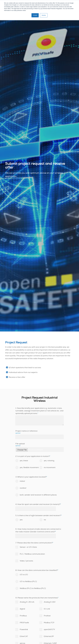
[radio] (27, 461)
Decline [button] (44, 15)
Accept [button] (35, 15)
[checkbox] (39, 465)
